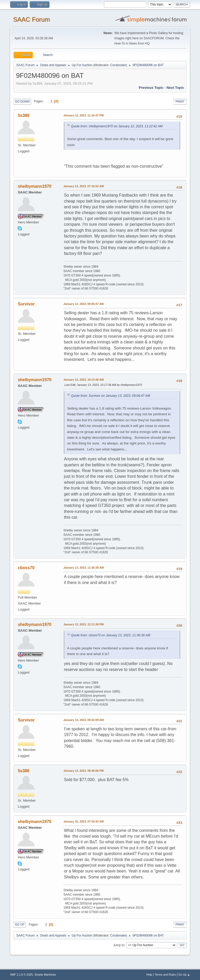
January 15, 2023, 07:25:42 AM (83, 821)
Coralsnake (118, 65)
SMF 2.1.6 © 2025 (21, 975)
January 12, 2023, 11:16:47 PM (83, 115)
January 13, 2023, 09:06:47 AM (83, 304)
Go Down (22, 102)
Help (149, 975)
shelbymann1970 (35, 186)
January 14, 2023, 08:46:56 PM (83, 771)
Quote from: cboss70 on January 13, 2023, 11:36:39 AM (110, 635)
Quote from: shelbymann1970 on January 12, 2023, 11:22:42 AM (117, 126)
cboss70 (26, 568)
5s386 (23, 115)
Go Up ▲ (184, 975)
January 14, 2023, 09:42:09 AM (83, 720)
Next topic (175, 88)
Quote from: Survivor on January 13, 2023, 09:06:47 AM (110, 396)
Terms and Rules (165, 975)
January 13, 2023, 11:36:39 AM (83, 568)
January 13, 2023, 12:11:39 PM (83, 624)
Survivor (26, 304)
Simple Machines (45, 975)
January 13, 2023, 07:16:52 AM (83, 186)
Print (180, 102)
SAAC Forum (31, 19)
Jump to (119, 945)
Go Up (20, 925)
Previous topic (151, 88)
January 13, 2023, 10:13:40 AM (83, 380)
